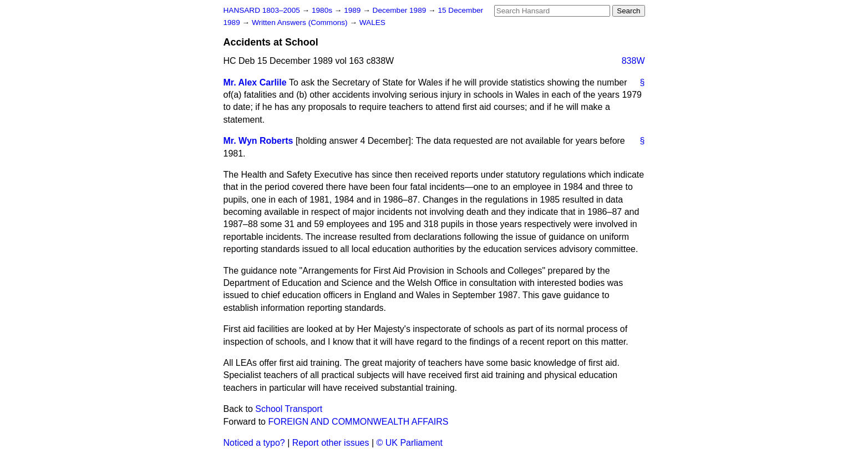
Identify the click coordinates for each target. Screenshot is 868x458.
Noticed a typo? (254, 443)
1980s (323, 10)
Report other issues (331, 443)
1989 (353, 10)
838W (633, 61)
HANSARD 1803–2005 (262, 10)
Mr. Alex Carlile (255, 82)
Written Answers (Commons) (301, 22)
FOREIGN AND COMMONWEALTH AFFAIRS (358, 422)
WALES (372, 22)
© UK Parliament (410, 443)
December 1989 (401, 10)
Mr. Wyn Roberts (258, 141)
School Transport (289, 409)
